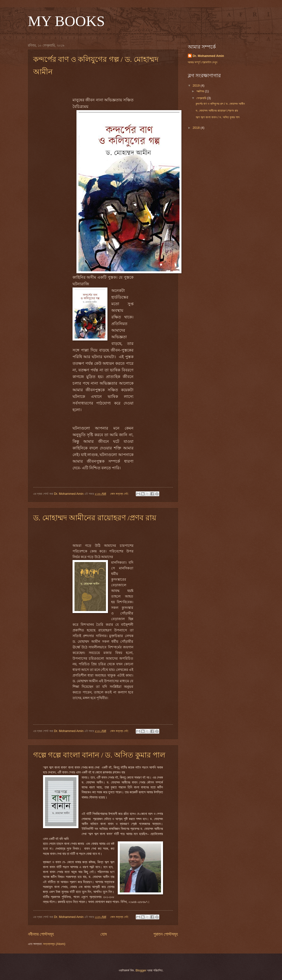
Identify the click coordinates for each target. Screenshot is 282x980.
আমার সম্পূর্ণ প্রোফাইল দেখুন (203, 62)
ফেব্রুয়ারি (202, 98)
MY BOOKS (67, 21)
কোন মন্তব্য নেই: (120, 494)
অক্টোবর (201, 91)
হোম (104, 934)
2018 (196, 128)
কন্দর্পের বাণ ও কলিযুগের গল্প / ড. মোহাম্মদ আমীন (220, 104)
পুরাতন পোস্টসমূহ (166, 934)
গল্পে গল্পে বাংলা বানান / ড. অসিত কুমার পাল (99, 755)
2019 (196, 85)
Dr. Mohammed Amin (208, 56)
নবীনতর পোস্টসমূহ (41, 934)
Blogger (141, 970)
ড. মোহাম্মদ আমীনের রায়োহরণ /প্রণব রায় (95, 518)
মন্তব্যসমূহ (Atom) (54, 944)
